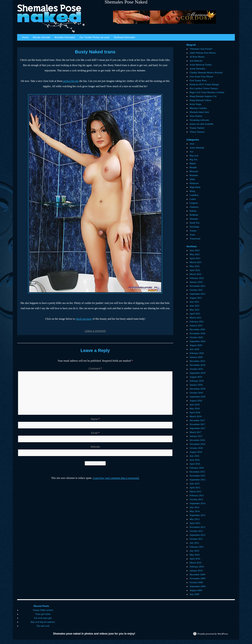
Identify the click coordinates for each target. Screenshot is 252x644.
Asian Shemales (197, 69)
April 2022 (195, 270)
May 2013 (194, 519)
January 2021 (196, 325)
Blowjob (194, 171)
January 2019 (196, 385)
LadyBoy (194, 195)
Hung (192, 191)
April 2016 (195, 464)
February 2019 (197, 381)
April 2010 (195, 559)
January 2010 (196, 570)
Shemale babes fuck (199, 112)
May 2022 (194, 266)
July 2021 (194, 302)
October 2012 (196, 531)
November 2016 (197, 444)
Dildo (192, 179)
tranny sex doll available (201, 124)
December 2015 (197, 472)
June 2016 (194, 460)
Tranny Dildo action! (43, 610)
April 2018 (195, 412)
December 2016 (197, 440)
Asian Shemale (197, 148)
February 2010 (197, 566)
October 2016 (196, 448)
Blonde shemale (41, 37)
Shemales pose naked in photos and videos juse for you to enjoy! (94, 634)
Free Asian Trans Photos (201, 76)
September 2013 (197, 515)
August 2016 (196, 452)
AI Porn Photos (197, 57)
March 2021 (195, 317)
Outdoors (194, 207)
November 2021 (197, 286)
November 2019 (197, 365)
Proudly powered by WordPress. (213, 634)
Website (95, 447)
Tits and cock (43, 626)
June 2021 (194, 306)
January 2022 (196, 282)
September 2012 (197, 535)
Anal (192, 144)
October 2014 (196, 499)
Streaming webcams (199, 120)
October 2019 (196, 369)
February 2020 (197, 353)
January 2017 (196, 436)
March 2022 (195, 274)
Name (95, 419)
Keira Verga (195, 104)
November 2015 (197, 476)
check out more (84, 319)
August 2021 (196, 298)
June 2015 (194, 483)
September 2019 (197, 373)
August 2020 (196, 345)
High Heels (195, 187)
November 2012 (197, 527)
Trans (192, 235)
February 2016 (197, 468)
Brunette (194, 175)
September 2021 (197, 294)
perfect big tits (70, 81)
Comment (95, 369)
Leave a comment (95, 331)
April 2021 (195, 314)
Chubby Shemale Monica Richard (206, 72)
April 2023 (195, 258)
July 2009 (194, 594)
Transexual (195, 238)
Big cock (194, 155)
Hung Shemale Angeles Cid (203, 96)
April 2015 (195, 487)
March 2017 (195, 432)
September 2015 (197, 480)
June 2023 (194, 250)
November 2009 (197, 578)
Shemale (194, 219)
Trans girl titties (43, 614)
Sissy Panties (196, 116)
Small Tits (194, 223)
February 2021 (197, 321)
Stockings (194, 227)
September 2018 (197, 397)
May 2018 (194, 408)
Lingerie (194, 203)
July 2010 (194, 551)
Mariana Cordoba (198, 108)
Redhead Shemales (125, 37)
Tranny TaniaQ (197, 128)
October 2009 (196, 582)
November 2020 (197, 333)
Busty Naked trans (95, 52)
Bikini (193, 163)
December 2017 (197, 420)
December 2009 (197, 574)
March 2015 (195, 491)
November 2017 (197, 424)
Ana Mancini (196, 61)
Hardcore (194, 183)
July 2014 (194, 507)
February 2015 (197, 495)
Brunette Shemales (65, 37)
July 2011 (194, 543)
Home (25, 37)
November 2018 (197, 389)
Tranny (193, 231)
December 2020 (197, 329)
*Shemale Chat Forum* (201, 49)
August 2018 (196, 400)
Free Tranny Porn (198, 80)
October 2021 (196, 290)
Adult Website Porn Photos (203, 53)
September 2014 (197, 503)
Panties (193, 211)
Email (95, 433)
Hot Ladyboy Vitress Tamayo (204, 88)
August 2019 (196, 377)
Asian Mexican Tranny (201, 65)
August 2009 (196, 590)
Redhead (194, 215)
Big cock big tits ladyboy (43, 622)
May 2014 (194, 511)
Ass (191, 152)
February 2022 (197, 278)
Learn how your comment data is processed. (116, 478)
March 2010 (195, 563)
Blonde (193, 167)
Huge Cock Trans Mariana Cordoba (207, 92)
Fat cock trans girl (43, 618)
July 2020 (194, 349)
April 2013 (195, 523)
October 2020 (196, 337)
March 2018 (195, 416)
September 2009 (197, 586)
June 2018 (194, 404)
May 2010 (194, 555)
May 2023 (194, 254)
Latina (193, 199)
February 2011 (197, 547)
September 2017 (197, 428)
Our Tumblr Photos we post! (95, 37)
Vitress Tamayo (197, 132)
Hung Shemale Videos (200, 100)
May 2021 (194, 310)
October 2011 (196, 539)
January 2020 (196, 357)
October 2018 (196, 393)
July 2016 (194, 456)
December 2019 (197, 361)
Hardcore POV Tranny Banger (204, 84)
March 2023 (195, 262)
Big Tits (193, 159)
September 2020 (197, 341)
